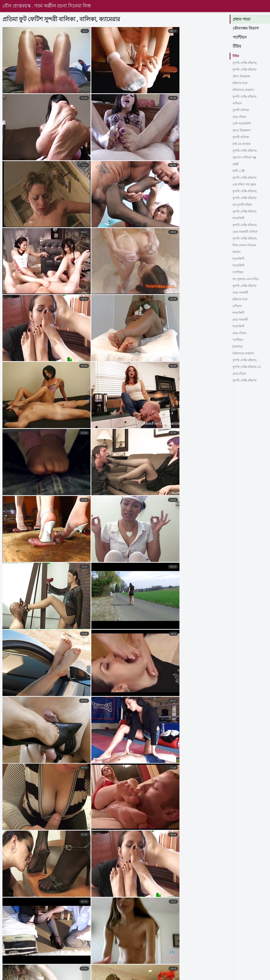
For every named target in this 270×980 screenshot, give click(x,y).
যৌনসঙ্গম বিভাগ (246, 29)
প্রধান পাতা (242, 20)
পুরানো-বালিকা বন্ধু (244, 158)
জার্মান (237, 252)
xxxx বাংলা (85, 977)
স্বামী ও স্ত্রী (239, 171)
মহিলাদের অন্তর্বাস (243, 90)
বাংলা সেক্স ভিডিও (58, 977)
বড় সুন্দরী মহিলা (242, 205)
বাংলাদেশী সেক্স (168, 977)
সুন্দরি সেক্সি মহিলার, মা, (247, 367)
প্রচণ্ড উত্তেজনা (242, 131)
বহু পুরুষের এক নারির (246, 279)
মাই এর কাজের (241, 144)
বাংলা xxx (108, 977)
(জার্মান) (237, 347)
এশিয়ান (237, 104)
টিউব (237, 47)
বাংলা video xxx (226, 977)
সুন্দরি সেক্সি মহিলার (244, 70)
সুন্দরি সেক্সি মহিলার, (245, 63)
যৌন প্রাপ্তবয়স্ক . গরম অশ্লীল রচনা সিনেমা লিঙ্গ (47, 6)
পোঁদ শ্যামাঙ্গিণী (242, 124)
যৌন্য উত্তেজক (241, 77)
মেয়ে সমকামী (240, 293)
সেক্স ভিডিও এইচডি (137, 977)
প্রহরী (236, 164)
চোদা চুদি (31, 977)
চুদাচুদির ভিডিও (197, 977)
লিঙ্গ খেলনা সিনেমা (244, 246)
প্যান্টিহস (240, 38)
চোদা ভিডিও (8, 977)
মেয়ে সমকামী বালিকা (245, 232)
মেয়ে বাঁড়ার (239, 117)
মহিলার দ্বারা (240, 83)
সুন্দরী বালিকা (241, 110)
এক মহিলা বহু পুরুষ (244, 185)
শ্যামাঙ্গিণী (238, 218)
